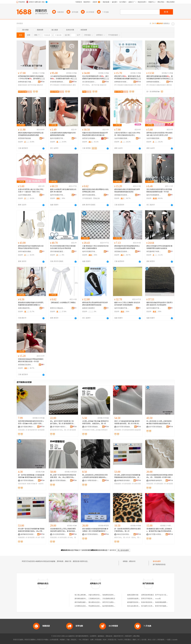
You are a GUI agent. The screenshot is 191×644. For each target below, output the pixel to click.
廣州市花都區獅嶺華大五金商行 (90, 195)
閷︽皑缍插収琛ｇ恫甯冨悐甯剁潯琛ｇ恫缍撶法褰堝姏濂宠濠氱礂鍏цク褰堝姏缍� (95, 476)
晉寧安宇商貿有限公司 (149, 599)
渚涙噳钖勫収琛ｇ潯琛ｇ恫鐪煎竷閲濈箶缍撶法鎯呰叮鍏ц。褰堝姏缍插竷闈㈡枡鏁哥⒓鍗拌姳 (63, 530)
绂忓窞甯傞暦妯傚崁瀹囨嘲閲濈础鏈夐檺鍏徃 (124, 427)
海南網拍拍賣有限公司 (110, 595)
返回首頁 (113, 550)
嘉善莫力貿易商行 (89, 308)
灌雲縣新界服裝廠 (24, 138)
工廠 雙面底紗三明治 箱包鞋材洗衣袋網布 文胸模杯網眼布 (95, 247)
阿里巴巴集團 (18, 640)
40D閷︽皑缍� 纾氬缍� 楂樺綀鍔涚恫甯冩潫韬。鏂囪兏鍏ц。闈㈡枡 (95, 422)
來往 (149, 640)
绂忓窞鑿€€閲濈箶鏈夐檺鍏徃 (156, 534)
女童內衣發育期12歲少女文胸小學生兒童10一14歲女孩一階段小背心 (31, 191)
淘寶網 (62, 640)
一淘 (79, 640)
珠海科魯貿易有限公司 (149, 602)
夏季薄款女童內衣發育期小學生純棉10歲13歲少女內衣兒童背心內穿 (160, 134)
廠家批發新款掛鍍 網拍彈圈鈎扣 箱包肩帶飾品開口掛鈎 (95, 191)
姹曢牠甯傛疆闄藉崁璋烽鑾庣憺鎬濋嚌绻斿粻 (154, 82)
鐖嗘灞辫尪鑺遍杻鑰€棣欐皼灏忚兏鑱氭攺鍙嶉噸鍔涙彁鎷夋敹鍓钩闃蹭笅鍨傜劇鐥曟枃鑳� (159, 78)
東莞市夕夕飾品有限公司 (57, 308)
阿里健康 (161, 640)
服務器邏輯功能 (133, 595)
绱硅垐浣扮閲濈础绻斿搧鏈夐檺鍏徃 (124, 534)
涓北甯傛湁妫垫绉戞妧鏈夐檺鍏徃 (90, 82)
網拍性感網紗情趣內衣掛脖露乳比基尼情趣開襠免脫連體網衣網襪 (31, 134)
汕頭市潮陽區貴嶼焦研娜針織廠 (122, 138)
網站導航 (136, 636)
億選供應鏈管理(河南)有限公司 (25, 308)
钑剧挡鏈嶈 (22, 484)
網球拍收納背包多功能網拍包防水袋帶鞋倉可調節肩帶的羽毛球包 (31, 247)
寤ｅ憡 (42, 79)
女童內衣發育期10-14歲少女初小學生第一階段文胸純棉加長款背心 (127, 134)
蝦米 (105, 640)
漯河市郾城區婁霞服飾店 (57, 252)
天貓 (68, 640)
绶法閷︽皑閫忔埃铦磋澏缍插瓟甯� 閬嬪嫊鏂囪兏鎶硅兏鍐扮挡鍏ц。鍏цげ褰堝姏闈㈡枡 (127, 476)
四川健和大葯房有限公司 (150, 606)
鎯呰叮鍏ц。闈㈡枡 (121, 537)
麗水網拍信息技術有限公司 (98, 602)
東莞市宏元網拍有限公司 (111, 602)
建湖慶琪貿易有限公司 (135, 602)
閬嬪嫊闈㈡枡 (119, 484)
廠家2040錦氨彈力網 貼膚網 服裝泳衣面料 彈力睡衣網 (63, 191)
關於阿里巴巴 (119, 636)
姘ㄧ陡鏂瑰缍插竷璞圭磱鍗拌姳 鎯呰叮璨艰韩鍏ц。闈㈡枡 (128, 530)
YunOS (120, 640)
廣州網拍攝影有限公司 (83, 599)
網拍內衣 (132, 561)
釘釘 (154, 640)
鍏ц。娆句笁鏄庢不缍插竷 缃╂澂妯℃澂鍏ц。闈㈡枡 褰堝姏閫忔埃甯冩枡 (63, 422)
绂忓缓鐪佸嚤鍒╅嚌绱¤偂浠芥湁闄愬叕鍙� (28, 427)
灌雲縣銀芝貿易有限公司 (122, 195)
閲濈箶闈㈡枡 (151, 484)
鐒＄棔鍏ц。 (87, 85)
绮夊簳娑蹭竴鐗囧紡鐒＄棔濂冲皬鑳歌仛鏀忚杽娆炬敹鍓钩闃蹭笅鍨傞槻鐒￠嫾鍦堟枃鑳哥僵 (95, 78)
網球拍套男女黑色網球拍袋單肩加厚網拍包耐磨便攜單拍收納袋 (95, 304)
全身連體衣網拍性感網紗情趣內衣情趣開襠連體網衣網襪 (63, 134)
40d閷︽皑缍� (95, 430)
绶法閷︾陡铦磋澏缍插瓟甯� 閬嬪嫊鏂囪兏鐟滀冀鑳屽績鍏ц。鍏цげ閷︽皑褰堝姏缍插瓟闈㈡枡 (31, 530)
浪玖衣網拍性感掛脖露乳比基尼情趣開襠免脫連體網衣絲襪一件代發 (159, 191)
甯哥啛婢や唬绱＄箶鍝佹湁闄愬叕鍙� (60, 427)
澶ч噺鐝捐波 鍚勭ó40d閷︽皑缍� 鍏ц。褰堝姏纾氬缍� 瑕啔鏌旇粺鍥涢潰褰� (160, 530)
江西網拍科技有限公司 (96, 599)
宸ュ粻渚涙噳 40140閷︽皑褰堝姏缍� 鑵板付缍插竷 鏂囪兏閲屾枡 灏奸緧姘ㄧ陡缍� (159, 422)
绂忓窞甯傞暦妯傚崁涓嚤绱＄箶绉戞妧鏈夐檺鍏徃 (92, 427)
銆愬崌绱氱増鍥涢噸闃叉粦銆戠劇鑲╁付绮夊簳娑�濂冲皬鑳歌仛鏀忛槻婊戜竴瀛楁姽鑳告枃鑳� (31, 78)
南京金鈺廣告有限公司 (135, 606)
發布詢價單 (157, 561)
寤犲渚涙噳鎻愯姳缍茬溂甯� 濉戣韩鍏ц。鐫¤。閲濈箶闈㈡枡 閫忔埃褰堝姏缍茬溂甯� (160, 476)
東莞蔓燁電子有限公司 (154, 252)
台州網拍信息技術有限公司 (84, 606)
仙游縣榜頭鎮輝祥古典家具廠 (138, 599)
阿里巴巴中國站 (43, 640)
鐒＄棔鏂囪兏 (55, 85)
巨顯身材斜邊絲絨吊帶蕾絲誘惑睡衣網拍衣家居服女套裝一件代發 (31, 360)
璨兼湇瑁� (31, 484)
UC (139, 640)
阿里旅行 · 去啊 (88, 640)
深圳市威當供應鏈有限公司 (25, 252)
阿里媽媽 (98, 640)
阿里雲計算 (112, 640)
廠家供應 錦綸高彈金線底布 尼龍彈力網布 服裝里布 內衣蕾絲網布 (160, 304)
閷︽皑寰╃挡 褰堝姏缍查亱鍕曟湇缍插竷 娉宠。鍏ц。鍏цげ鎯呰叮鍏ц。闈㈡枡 (63, 476)
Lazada (175, 640)
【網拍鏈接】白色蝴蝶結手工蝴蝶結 (63, 303)
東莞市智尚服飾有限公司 (164, 606)
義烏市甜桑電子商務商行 (57, 138)
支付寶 (144, 640)
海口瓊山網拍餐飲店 (82, 595)
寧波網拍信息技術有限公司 (98, 606)
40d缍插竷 (86, 430)
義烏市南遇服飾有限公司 (154, 195)
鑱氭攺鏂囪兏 (23, 85)
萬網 (134, 640)
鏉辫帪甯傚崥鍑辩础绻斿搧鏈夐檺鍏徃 (156, 480)
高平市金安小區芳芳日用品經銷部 (167, 595)
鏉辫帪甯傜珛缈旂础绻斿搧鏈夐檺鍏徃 (124, 480)
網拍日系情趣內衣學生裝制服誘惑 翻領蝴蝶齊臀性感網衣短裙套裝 (159, 247)
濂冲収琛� (32, 85)
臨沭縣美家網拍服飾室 (110, 606)
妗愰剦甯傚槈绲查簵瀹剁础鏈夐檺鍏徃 (57, 82)
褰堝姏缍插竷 (129, 430)
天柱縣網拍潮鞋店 (109, 599)
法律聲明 (93, 636)
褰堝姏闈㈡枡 (119, 430)
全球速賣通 (54, 640)
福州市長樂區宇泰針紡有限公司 (57, 195)
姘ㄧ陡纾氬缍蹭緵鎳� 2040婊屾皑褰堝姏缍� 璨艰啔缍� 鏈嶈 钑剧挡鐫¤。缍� (31, 476)
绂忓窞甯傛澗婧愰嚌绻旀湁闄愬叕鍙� (92, 534)
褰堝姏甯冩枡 (33, 430)
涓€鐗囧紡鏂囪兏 (66, 85)
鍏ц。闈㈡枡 (65, 430)
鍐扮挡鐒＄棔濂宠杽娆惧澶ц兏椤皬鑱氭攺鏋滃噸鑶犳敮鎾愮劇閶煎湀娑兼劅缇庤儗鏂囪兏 (127, 78)
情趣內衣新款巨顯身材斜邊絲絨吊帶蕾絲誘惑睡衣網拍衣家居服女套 (95, 134)
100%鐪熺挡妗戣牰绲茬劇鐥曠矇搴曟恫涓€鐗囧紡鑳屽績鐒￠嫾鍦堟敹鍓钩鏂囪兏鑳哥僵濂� (63, 78)
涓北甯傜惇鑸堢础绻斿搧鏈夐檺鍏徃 (60, 534)
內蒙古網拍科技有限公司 (97, 595)
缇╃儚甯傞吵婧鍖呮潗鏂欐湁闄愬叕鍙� (92, 480)
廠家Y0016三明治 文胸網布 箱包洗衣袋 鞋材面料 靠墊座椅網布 (127, 304)
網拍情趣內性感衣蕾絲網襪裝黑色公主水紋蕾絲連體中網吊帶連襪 (127, 247)
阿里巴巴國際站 (30, 640)
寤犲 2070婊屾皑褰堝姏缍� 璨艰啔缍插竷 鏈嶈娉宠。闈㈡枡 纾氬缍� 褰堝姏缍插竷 (127, 422)
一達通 (168, 640)
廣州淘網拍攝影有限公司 (83, 602)
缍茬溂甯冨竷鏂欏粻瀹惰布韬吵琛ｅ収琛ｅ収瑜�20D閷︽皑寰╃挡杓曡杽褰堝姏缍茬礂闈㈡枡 (31, 422)
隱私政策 (109, 636)
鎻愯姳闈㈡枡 (161, 484)
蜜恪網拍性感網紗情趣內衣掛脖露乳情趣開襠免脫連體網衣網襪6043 (31, 304)
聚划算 (74, 640)
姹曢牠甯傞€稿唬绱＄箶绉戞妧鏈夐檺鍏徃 (122, 82)
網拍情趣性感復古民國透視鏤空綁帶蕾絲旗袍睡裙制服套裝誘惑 (127, 191)
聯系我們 (128, 636)
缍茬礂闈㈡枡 (23, 430)
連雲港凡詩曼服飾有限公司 (90, 138)
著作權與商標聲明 (82, 636)
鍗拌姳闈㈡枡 (65, 537)
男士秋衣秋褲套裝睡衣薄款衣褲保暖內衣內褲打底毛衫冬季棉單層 (63, 247)
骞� (43, 82)
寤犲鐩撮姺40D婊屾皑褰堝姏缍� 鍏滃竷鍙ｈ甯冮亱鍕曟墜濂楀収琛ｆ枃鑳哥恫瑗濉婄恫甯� (95, 530)
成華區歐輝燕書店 (147, 595)
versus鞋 (158, 599)
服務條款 (101, 636)
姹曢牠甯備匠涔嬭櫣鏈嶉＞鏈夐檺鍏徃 (25, 82)
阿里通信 (128, 640)
